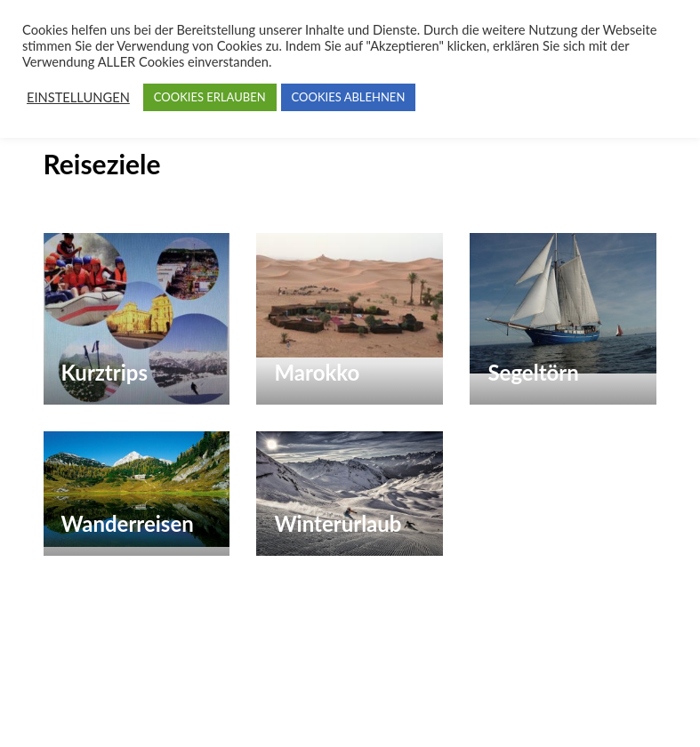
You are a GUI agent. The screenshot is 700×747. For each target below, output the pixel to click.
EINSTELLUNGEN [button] (78, 97)
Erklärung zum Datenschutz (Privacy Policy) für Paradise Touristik (394, 715)
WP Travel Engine (500, 687)
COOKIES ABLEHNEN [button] (349, 97)
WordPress (117, 715)
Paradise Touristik (242, 687)
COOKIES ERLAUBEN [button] (210, 97)
